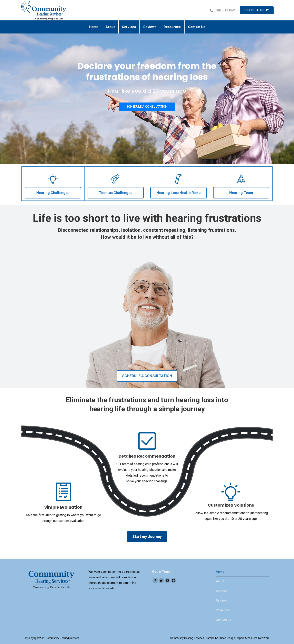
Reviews (222, 601)
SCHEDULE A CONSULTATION (147, 107)
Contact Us (224, 620)
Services (222, 591)
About (220, 581)
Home (220, 572)
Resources (223, 610)
